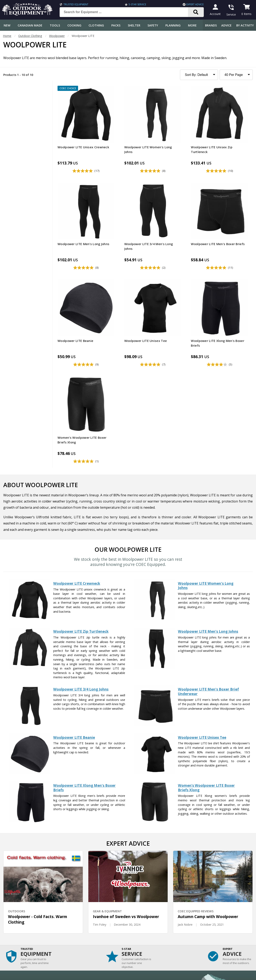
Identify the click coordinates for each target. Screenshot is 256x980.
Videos (83, 930)
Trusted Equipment (76, 4)
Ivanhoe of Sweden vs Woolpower (126, 770)
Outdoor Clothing (30, 36)
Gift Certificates (12, 930)
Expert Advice (195, 4)
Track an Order (12, 914)
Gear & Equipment (91, 897)
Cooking (74, 25)
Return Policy (11, 922)
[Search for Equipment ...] (127, 12)
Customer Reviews (14, 938)
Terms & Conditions (214, 974)
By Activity (245, 25)
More (192, 25)
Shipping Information (16, 906)
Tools (55, 25)
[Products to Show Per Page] (236, 75)
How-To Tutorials (91, 914)
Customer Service (14, 897)
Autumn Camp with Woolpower (208, 770)
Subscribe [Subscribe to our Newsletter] (186, 850)
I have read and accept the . (131, 860)
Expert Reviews (89, 906)
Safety (153, 25)
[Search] (196, 12)
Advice (226, 25)
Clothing (96, 25)
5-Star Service (137, 4)
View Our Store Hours (176, 949)
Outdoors (85, 922)
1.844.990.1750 (184, 941)
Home (7, 36)
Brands (211, 25)
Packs (116, 25)
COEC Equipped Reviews (95, 889)
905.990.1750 (220, 941)
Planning (173, 25)
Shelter (134, 25)
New (7, 25)
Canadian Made (30, 25)
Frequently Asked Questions (21, 889)
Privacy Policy (149, 860)
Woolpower (57, 36)
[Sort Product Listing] (199, 75)
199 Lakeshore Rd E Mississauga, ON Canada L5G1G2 (196, 937)
